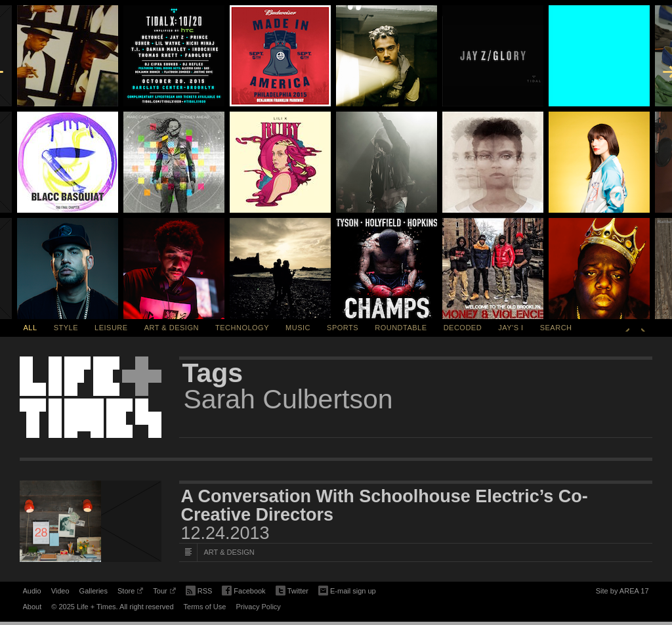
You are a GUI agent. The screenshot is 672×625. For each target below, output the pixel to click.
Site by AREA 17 (622, 593)
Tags (213, 373)
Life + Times (91, 397)
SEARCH (556, 328)
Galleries (94, 591)
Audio (32, 591)
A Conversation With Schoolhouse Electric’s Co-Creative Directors (385, 506)
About (32, 607)
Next (643, 328)
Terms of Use (205, 607)
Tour (164, 593)
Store (130, 593)
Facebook (243, 591)
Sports (343, 328)
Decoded (463, 328)
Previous (627, 328)
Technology (242, 328)
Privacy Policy (258, 607)
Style (66, 328)
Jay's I (511, 328)
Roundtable (401, 328)
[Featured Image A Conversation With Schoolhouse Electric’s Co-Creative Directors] (91, 521)
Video (60, 591)
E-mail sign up (347, 590)
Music (298, 328)
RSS (199, 590)
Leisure (111, 328)
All (31, 328)
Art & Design (172, 328)
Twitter (292, 591)
